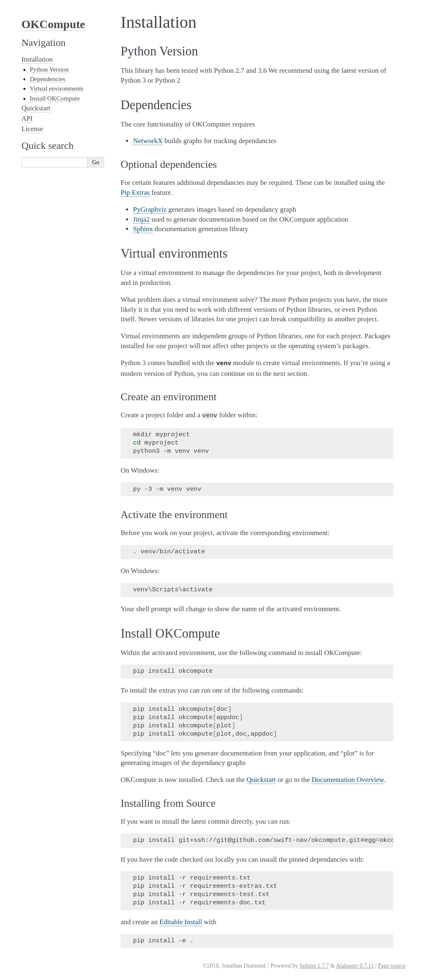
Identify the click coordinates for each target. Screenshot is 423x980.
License (32, 129)
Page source (392, 964)
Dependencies (48, 79)
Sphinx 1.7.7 (314, 964)
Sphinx (143, 229)
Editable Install (181, 920)
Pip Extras (135, 192)
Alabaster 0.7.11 (355, 964)
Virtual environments (57, 88)
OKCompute (53, 24)
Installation (37, 59)
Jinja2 (141, 219)
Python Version (49, 69)
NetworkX (148, 141)
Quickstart (36, 108)
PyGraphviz (150, 209)
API (27, 118)
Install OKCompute (55, 98)
